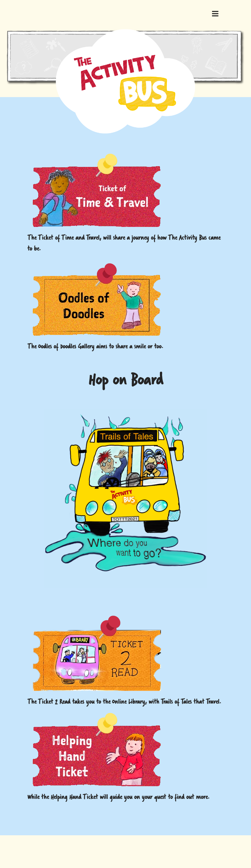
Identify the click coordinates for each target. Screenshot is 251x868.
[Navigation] (215, 15)
